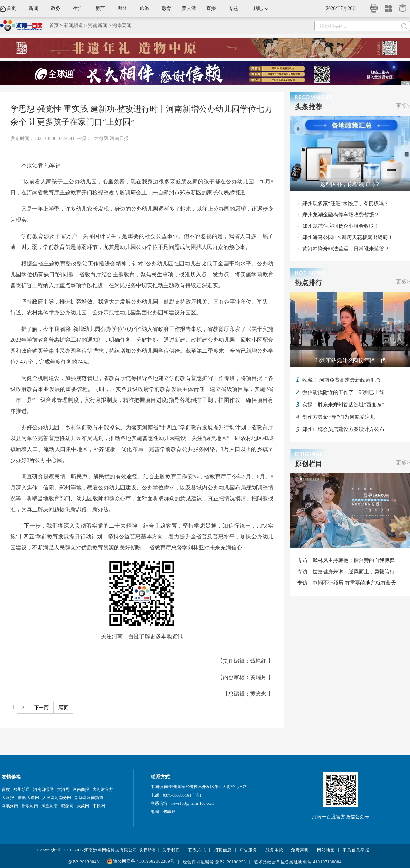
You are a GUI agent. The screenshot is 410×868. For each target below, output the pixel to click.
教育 (167, 8)
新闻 (33, 8)
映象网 (67, 806)
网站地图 (326, 850)
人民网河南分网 (57, 798)
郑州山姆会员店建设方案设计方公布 (343, 429)
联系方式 (197, 850)
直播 (211, 8)
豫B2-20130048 (84, 862)
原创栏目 (309, 464)
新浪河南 (30, 806)
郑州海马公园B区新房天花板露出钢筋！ (348, 237)
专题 (233, 8)
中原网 (99, 806)
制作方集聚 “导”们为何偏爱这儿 (339, 417)
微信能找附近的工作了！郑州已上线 (343, 392)
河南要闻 (122, 25)
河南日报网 (43, 789)
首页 (11, 8)
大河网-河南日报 (111, 138)
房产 (100, 8)
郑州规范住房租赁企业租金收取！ (341, 226)
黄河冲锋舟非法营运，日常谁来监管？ (346, 249)
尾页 (63, 708)
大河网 (63, 789)
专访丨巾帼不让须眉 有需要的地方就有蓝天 (347, 583)
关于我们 (171, 850)
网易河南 (10, 806)
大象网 (83, 806)
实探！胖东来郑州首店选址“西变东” (343, 405)
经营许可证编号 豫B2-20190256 (214, 862)
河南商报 (81, 789)
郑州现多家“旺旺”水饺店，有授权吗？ (346, 204)
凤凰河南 (50, 806)
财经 (122, 8)
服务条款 (274, 850)
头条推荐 (309, 107)
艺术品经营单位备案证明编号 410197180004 (298, 862)
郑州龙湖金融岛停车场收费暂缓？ (341, 215)
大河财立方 (103, 789)
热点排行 (309, 283)
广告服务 (248, 850)
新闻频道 (73, 25)
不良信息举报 (356, 850)
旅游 (145, 8)
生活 (78, 8)
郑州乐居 (22, 789)
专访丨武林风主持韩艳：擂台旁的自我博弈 (346, 560)
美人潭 (189, 8)
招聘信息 (223, 850)
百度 (6, 789)
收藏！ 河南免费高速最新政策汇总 (341, 380)
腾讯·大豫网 (28, 798)
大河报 (8, 798)
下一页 (41, 708)
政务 (56, 8)
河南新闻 (98, 25)
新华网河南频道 (89, 798)
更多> (403, 106)
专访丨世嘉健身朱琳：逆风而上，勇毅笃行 (346, 572)
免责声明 (300, 850)
